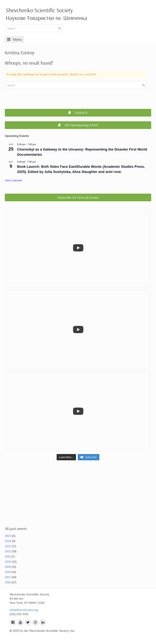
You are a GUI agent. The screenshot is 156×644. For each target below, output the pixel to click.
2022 (8, 551)
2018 (8, 572)
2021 (8, 556)
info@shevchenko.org (24, 610)
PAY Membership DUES (78, 125)
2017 (8, 577)
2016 (8, 582)
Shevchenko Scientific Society (39, 10)
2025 (8, 536)
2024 (8, 541)
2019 (8, 567)
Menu (14, 39)
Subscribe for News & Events (78, 197)
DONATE (78, 113)
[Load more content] (66, 457)
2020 (8, 562)
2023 (8, 546)
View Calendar (14, 180)
